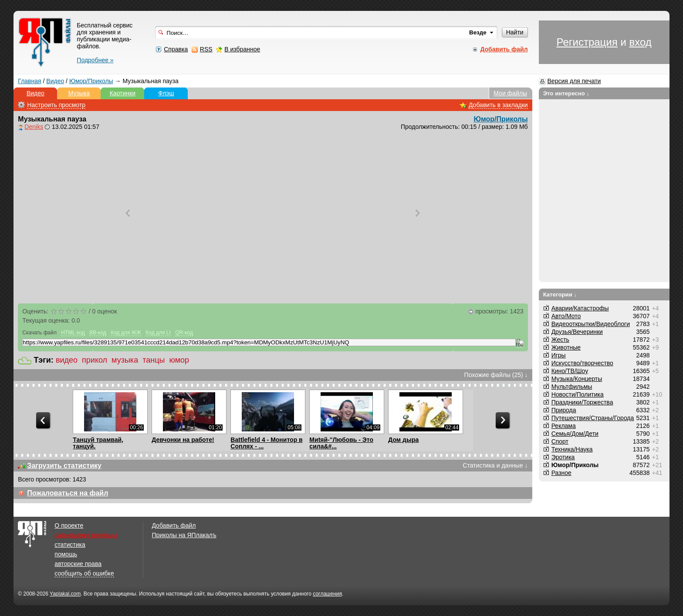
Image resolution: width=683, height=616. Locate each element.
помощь (66, 554)
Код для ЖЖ (126, 333)
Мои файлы (510, 93)
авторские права (78, 564)
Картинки (123, 93)
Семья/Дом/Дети (575, 434)
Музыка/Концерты (577, 379)
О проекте (69, 525)
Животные (566, 347)
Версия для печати (574, 81)
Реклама (564, 426)
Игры (559, 355)
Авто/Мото (566, 316)
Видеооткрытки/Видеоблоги (591, 324)
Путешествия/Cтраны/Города (593, 418)
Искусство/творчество (582, 363)
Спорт (560, 441)
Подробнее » (95, 60)
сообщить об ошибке (84, 573)
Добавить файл (174, 525)
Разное (561, 473)
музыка (125, 360)
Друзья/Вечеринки (577, 332)
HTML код (73, 333)
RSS (206, 49)
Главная (29, 81)
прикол (95, 360)
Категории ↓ (560, 295)
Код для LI (158, 333)
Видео (55, 81)
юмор (179, 360)
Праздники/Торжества (582, 402)
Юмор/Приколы (91, 81)
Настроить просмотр (56, 105)
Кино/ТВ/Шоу (570, 371)
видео (67, 360)
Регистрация (587, 42)
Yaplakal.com (65, 594)
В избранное (242, 49)
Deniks (34, 127)
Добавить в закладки (498, 105)
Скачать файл (39, 333)
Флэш (166, 93)
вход (640, 42)
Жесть (560, 340)
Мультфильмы (572, 387)
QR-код (184, 333)
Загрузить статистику (64, 466)
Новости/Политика (578, 394)
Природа (564, 410)
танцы (154, 360)
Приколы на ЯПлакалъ (184, 535)
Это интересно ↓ (566, 93)
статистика (70, 545)
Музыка (79, 93)
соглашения (327, 594)
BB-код (98, 333)
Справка (176, 49)
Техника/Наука (572, 449)
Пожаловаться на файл (68, 493)
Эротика (563, 457)
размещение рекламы (86, 535)
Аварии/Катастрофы (580, 308)
